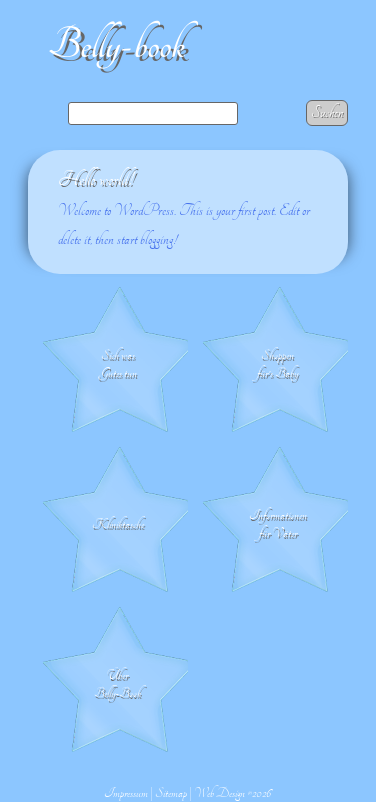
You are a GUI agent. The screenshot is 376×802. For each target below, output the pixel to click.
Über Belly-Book (117, 684)
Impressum (126, 793)
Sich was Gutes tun (118, 364)
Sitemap (171, 793)
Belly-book (116, 45)
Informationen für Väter (278, 524)
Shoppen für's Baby (277, 364)
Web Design (219, 793)
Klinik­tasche (118, 524)
